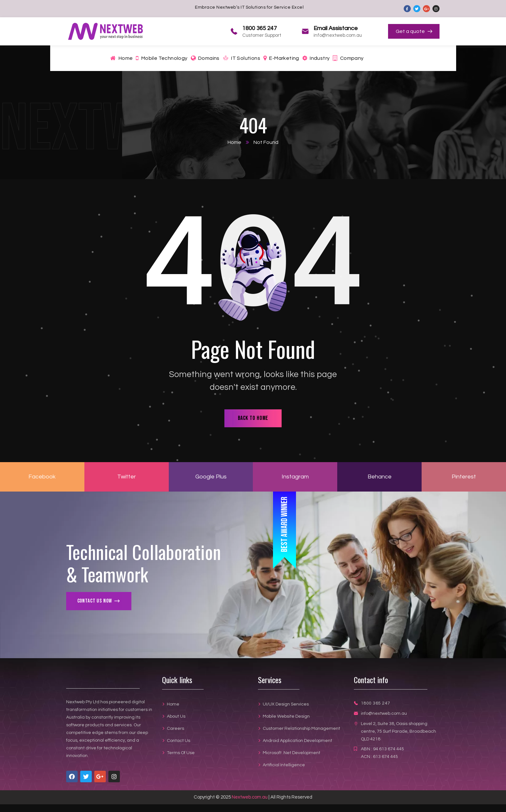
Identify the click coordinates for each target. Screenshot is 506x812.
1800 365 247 (376, 703)
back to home (253, 418)
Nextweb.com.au (250, 797)
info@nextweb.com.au (384, 713)
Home (234, 142)
